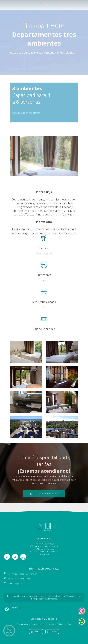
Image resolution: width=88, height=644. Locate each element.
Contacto (52, 635)
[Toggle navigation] (44, 5)
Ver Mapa (36, 635)
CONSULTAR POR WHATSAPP (44, 499)
